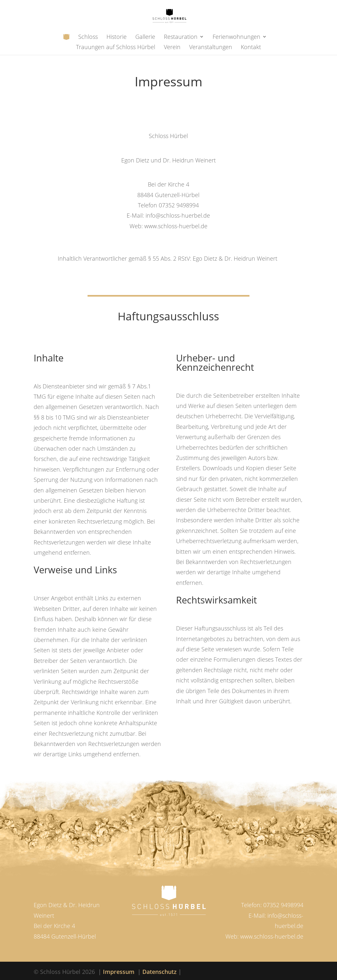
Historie (117, 37)
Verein (172, 48)
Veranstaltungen (211, 48)
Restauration (181, 37)
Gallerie (145, 37)
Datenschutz (160, 972)
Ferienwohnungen (236, 37)
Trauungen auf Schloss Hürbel (116, 48)
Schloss (88, 37)
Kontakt (251, 48)
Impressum (119, 972)
